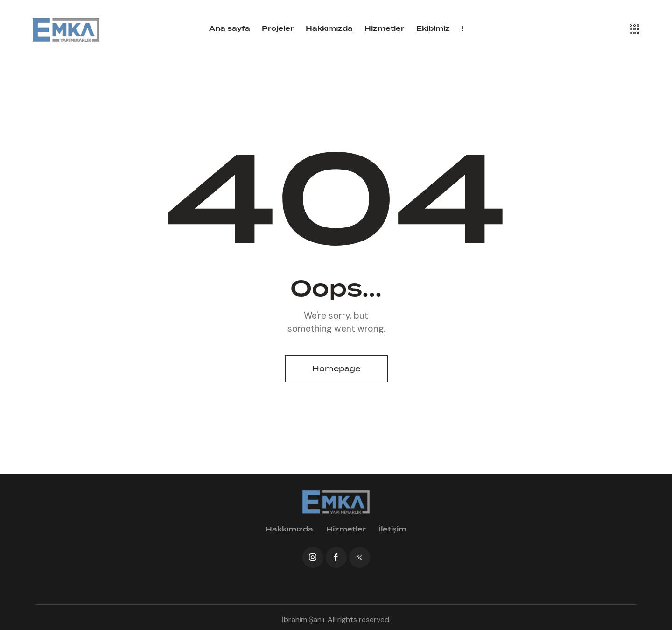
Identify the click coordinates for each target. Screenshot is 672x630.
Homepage (336, 369)
